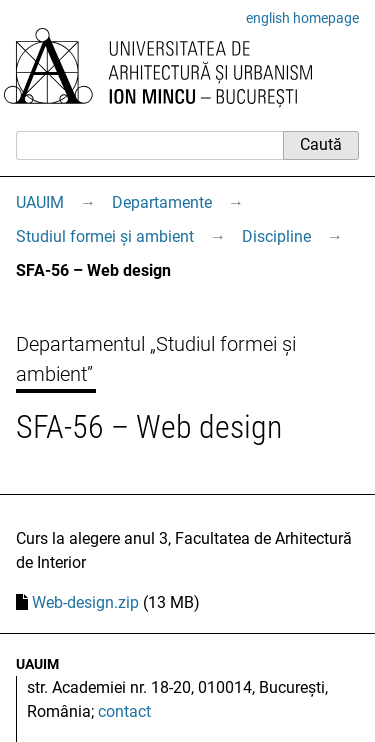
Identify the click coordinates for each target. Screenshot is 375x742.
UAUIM (40, 202)
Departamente (162, 202)
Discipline (276, 236)
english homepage (302, 18)
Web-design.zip (85, 602)
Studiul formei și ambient (105, 236)
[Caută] (149, 145)
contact (124, 711)
